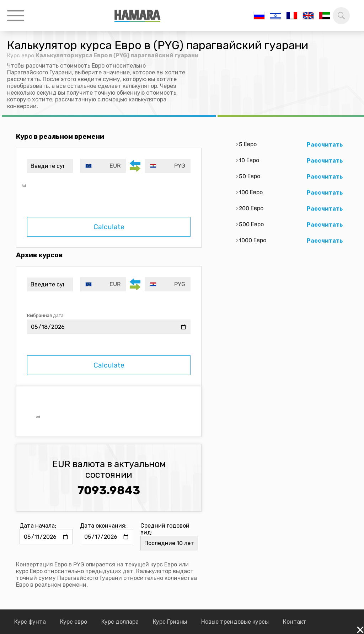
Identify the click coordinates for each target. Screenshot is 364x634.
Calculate (109, 227)
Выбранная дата (45, 315)
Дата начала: (38, 526)
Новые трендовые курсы (235, 622)
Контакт (295, 622)
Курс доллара (120, 622)
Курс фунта (30, 622)
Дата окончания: (103, 526)
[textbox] (103, 166)
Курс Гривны (170, 622)
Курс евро (21, 55)
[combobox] (103, 166)
